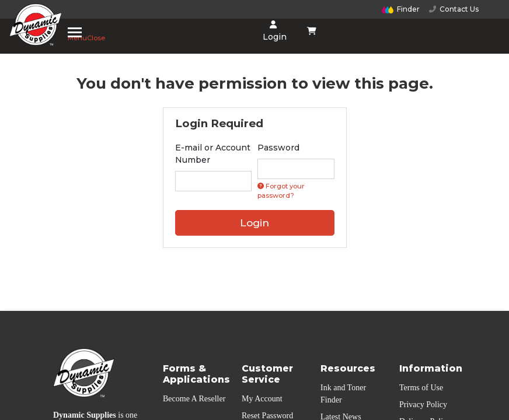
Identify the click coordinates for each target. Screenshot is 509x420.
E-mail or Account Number (213, 154)
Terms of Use (421, 388)
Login (273, 31)
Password (278, 148)
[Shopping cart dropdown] (312, 31)
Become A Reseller (194, 399)
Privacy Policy (423, 405)
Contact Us (454, 9)
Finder (401, 9)
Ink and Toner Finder (343, 394)
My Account (262, 399)
